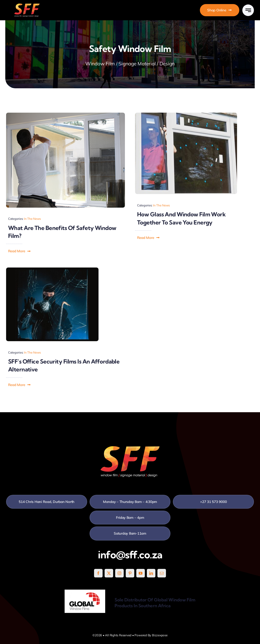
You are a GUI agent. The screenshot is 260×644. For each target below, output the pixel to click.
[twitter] (109, 573)
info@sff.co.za (130, 555)
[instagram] (119, 573)
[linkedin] (151, 573)
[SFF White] (27, 5)
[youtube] (141, 573)
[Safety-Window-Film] (66, 114)
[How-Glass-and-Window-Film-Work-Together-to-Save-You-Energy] (186, 114)
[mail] (162, 573)
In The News (32, 219)
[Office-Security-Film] (52, 269)
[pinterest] (130, 573)
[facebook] (98, 573)
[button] (19, 251)
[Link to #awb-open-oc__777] (248, 10)
